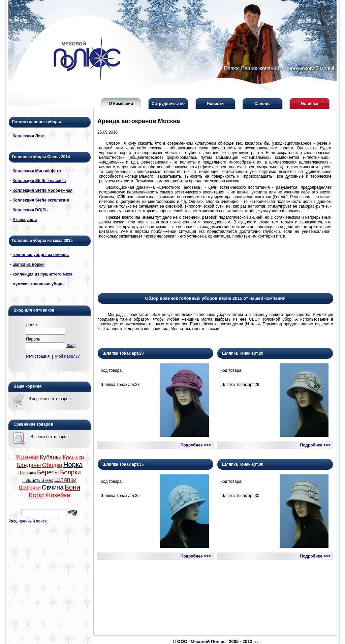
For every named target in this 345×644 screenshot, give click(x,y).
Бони (72, 487)
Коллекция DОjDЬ (30, 210)
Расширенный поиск (27, 521)
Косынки (74, 457)
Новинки (309, 104)
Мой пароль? (68, 356)
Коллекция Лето (28, 136)
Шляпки (66, 480)
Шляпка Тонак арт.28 (123, 353)
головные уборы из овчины (41, 255)
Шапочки (30, 488)
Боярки (70, 472)
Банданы (29, 465)
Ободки (52, 465)
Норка (73, 465)
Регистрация (38, 356)
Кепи (36, 495)
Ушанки (27, 457)
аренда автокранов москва (214, 181)
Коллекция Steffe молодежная (42, 190)
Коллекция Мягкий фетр (37, 171)
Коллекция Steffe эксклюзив (41, 200)
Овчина (53, 487)
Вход (71, 346)
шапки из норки (28, 264)
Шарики (27, 473)
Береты (48, 472)
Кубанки (51, 457)
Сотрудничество (168, 104)
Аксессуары (25, 220)
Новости (215, 104)
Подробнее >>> (196, 445)
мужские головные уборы (39, 284)
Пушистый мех (38, 480)
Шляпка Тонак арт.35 (123, 464)
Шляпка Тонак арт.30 (243, 464)
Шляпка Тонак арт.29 (243, 353)
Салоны (262, 104)
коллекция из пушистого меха (42, 274)
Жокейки (57, 495)
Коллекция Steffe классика (39, 181)
